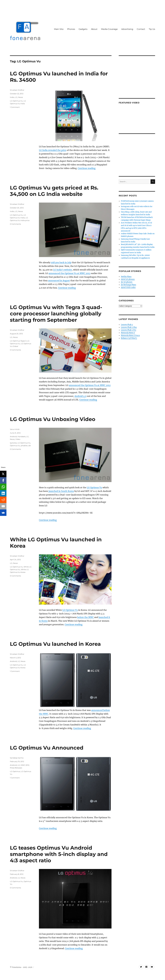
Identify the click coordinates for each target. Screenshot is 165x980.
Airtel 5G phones (128, 279)
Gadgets (83, 29)
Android (13, 436)
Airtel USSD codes (128, 287)
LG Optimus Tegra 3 (18, 341)
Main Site (59, 29)
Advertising (127, 29)
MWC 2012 (25, 765)
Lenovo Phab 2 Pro (129, 330)
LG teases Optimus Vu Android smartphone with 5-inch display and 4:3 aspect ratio (59, 854)
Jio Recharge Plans (129, 285)
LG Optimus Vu (16, 101)
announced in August (59, 281)
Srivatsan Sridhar (17, 90)
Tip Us (152, 29)
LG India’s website (63, 270)
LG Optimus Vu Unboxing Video (53, 419)
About (94, 29)
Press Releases (16, 768)
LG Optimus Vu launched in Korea (55, 644)
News (20, 97)
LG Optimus (15, 771)
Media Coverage (109, 29)
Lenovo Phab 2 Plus (129, 327)
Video (18, 439)
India (12, 97)
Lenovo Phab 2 (127, 325)
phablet (24, 446)
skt (30, 446)
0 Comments (15, 224)
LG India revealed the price (53, 150)
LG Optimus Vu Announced (47, 748)
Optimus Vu (15, 446)
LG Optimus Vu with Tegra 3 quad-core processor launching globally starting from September (56, 314)
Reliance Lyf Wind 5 (129, 338)
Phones (71, 29)
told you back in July (61, 262)
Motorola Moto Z (128, 333)
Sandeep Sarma (17, 758)
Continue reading (87, 168)
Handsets (22, 436)
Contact (141, 29)
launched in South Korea (61, 491)
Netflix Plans (126, 277)
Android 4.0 (80, 396)
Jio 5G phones (127, 282)
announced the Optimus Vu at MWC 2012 (69, 273)
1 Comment (15, 107)
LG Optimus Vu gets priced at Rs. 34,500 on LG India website (54, 191)
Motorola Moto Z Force (130, 335)
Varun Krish (15, 429)
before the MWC (85, 617)
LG (16, 97)
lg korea (13, 443)
